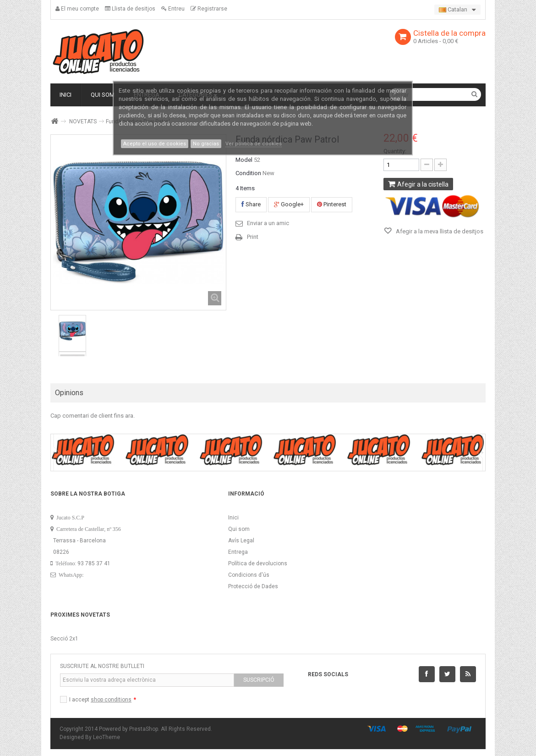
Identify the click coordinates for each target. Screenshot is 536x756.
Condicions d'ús (249, 575)
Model (244, 160)
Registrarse (209, 9)
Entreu (173, 9)
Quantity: (395, 151)
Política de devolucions (258, 563)
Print (253, 237)
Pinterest (332, 204)
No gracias (206, 144)
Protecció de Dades (253, 586)
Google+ (289, 204)
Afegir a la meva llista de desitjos (439, 231)
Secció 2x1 (64, 639)
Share (251, 204)
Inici (233, 518)
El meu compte (77, 9)
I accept (103, 700)
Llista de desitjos (130, 9)
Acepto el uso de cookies (155, 144)
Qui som (239, 529)
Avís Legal (241, 541)
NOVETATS (83, 121)
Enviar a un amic (268, 223)
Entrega (238, 552)
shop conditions (111, 700)
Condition (248, 173)
